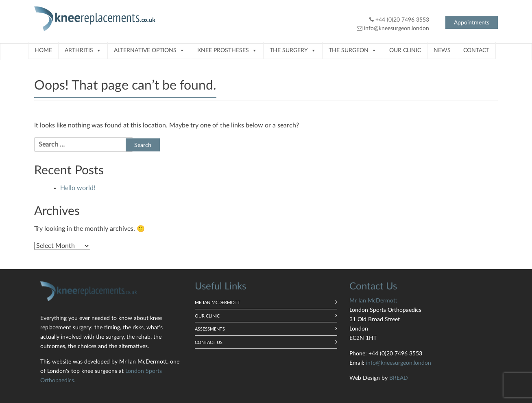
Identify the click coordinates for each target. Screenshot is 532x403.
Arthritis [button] (83, 50)
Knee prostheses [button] (227, 50)
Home (43, 50)
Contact (476, 50)
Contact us (209, 343)
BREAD (399, 378)
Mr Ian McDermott (218, 303)
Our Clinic (405, 50)
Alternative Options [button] (149, 50)
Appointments (472, 23)
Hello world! (78, 188)
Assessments (210, 329)
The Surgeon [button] (353, 50)
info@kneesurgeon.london (397, 28)
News (442, 50)
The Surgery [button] (293, 50)
